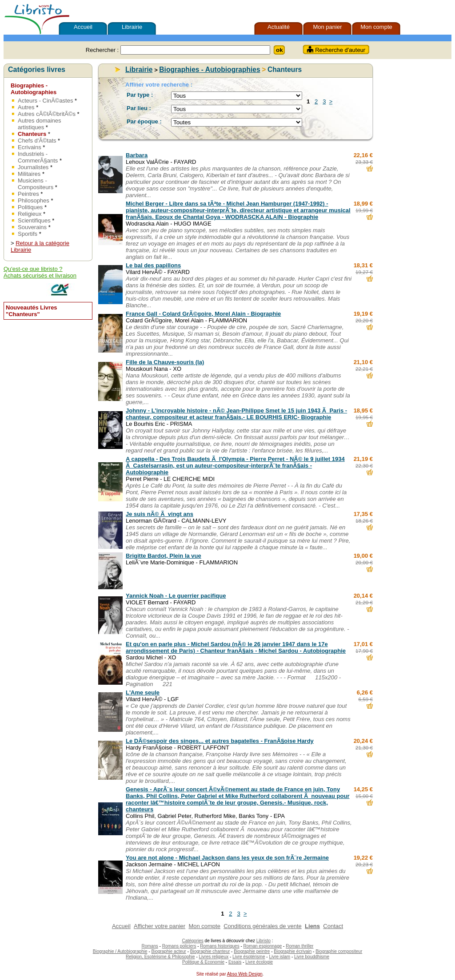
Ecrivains (30, 147)
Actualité (279, 27)
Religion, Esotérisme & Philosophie (160, 957)
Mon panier (327, 27)
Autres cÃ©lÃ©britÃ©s (47, 114)
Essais (235, 962)
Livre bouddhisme (312, 957)
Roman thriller (299, 946)
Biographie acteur (169, 951)
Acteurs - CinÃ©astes (45, 101)
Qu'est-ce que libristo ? (33, 269)
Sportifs (28, 234)
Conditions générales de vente (263, 926)
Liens (312, 926)
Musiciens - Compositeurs (36, 184)
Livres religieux (214, 957)
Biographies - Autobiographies (34, 89)
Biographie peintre (252, 951)
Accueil (83, 27)
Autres (26, 107)
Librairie (132, 27)
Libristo (263, 941)
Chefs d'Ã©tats (37, 141)
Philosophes (34, 200)
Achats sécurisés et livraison (40, 276)
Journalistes (33, 167)
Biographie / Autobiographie (120, 951)
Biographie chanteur (210, 951)
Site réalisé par (210, 974)
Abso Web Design (245, 974)
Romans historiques (220, 946)
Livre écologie (259, 962)
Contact (333, 926)
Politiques (30, 207)
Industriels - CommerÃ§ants (38, 157)
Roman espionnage (263, 946)
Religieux (30, 214)
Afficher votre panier (160, 926)
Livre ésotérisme (249, 957)
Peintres (28, 194)
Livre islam (279, 957)
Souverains (32, 227)
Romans (150, 946)
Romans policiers (179, 946)
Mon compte (376, 27)
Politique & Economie (203, 962)
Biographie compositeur (339, 951)
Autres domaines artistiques (40, 124)
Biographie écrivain (293, 951)
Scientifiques (34, 220)
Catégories (192, 941)
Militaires (29, 174)
